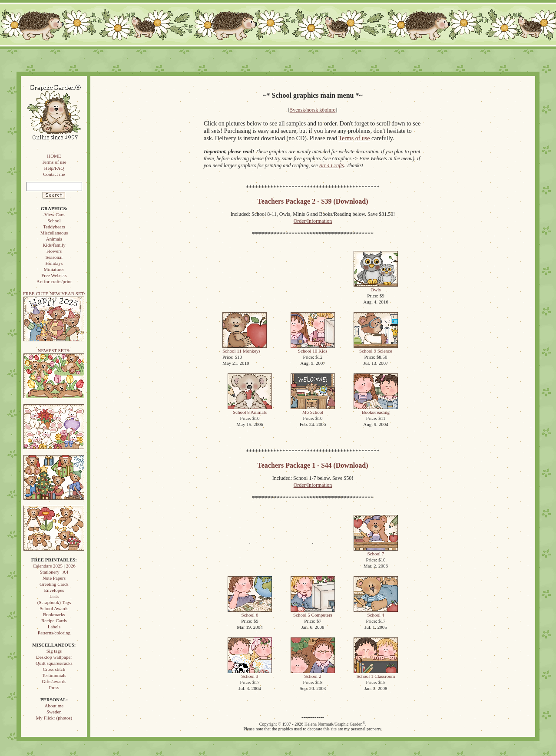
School (54, 221)
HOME (54, 156)
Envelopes (54, 590)
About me (54, 706)
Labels (54, 627)
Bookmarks (54, 614)
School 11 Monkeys (245, 348)
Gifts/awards (54, 681)
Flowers (54, 251)
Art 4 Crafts (331, 165)
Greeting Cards (54, 584)
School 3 (250, 674)
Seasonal (54, 257)
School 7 (376, 551)
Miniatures (54, 269)
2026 (71, 566)
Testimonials (54, 675)
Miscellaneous (54, 233)
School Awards (54, 608)
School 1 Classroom (376, 674)
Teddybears (54, 227)
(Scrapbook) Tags (54, 602)
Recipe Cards (54, 621)
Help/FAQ (54, 168)
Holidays (54, 263)
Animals (54, 239)
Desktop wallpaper (54, 657)
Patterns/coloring (54, 633)
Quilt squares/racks (54, 663)
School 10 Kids (313, 348)
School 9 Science (376, 348)
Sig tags (54, 651)
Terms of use (54, 162)
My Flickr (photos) (54, 718)
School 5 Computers (313, 612)
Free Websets (54, 275)
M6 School (313, 410)
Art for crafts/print (54, 281)
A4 (65, 572)
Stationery (50, 572)
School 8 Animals (250, 410)
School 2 (313, 674)
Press (54, 687)
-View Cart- (54, 215)
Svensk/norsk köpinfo (313, 110)
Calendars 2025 (48, 566)
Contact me (54, 174)
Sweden (54, 712)
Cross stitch (54, 669)
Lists (54, 596)
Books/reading (376, 410)
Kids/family (54, 245)
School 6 (250, 612)
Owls (376, 287)
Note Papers (54, 578)
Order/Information (313, 221)
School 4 (376, 612)
